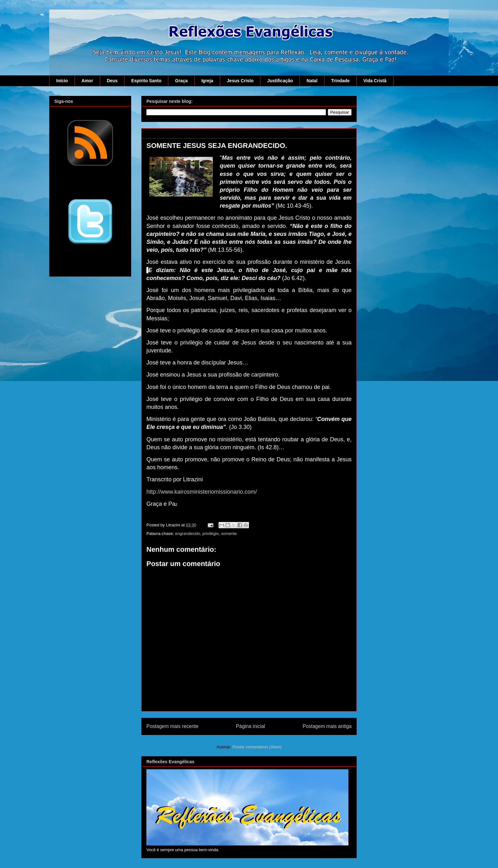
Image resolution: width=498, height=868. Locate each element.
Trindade (340, 81)
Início (62, 81)
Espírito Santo (146, 81)
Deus (112, 81)
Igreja (207, 81)
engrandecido (188, 534)
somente (229, 534)
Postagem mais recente (172, 726)
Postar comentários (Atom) (257, 747)
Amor (87, 81)
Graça (181, 81)
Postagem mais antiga (327, 726)
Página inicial (251, 726)
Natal (312, 81)
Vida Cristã (375, 81)
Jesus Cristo (240, 81)
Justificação (280, 81)
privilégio (210, 534)
